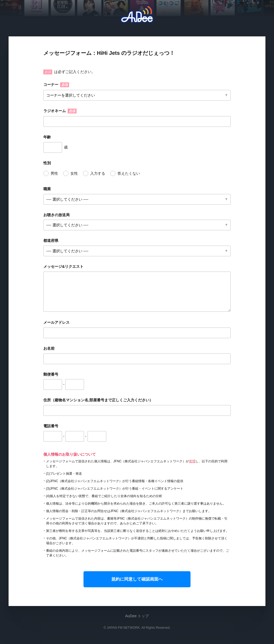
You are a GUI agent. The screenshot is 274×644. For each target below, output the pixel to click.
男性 (54, 173)
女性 (74, 173)
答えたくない (129, 173)
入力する (98, 173)
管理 (192, 461)
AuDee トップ (137, 616)
